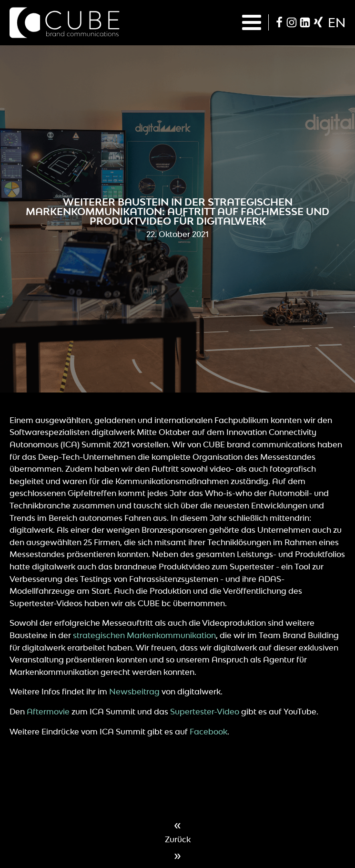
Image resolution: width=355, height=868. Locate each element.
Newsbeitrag (134, 692)
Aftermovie (48, 712)
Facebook (208, 732)
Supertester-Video (205, 712)
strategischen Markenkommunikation (144, 635)
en (337, 22)
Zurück (178, 839)
